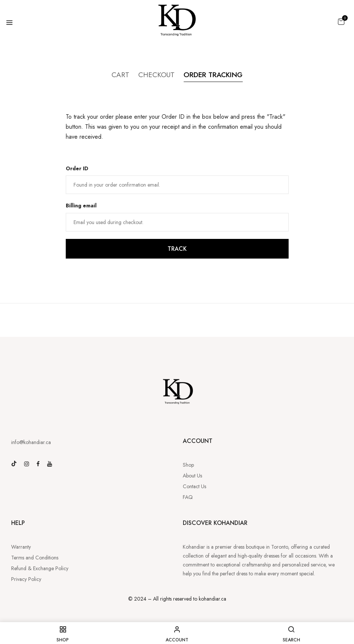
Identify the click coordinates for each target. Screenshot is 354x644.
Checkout (154, 75)
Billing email (81, 206)
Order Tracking (215, 75)
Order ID (77, 168)
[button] (341, 22)
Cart (116, 75)
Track (177, 249)
